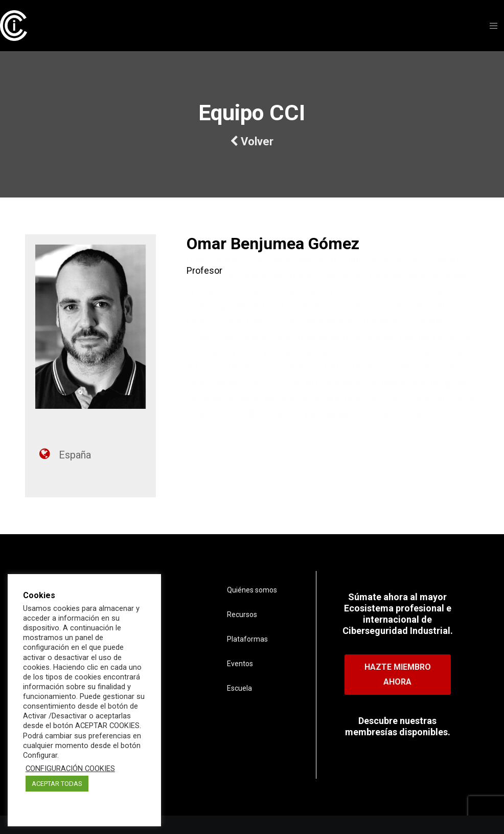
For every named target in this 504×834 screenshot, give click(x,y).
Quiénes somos (252, 590)
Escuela (239, 688)
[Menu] (490, 26)
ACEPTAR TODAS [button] (57, 784)
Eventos (240, 664)
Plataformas (247, 639)
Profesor (204, 270)
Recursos (242, 614)
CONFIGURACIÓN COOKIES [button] (70, 769)
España (75, 455)
